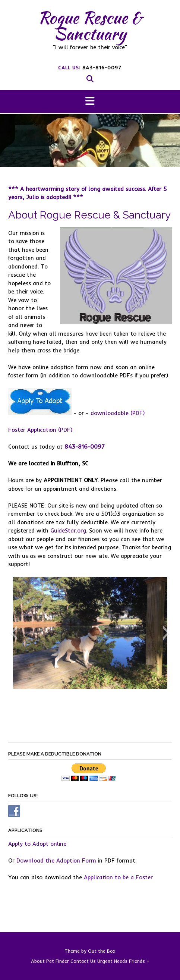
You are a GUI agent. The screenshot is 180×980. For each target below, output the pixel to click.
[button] (90, 102)
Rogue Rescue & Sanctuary (90, 26)
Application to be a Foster (118, 877)
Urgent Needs (112, 961)
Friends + (139, 961)
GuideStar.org (68, 530)
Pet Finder (58, 961)
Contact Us (83, 961)
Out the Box (102, 951)
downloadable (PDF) (118, 413)
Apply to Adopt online (37, 844)
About (38, 961)
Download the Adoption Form (56, 860)
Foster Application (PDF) (40, 430)
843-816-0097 (102, 67)
